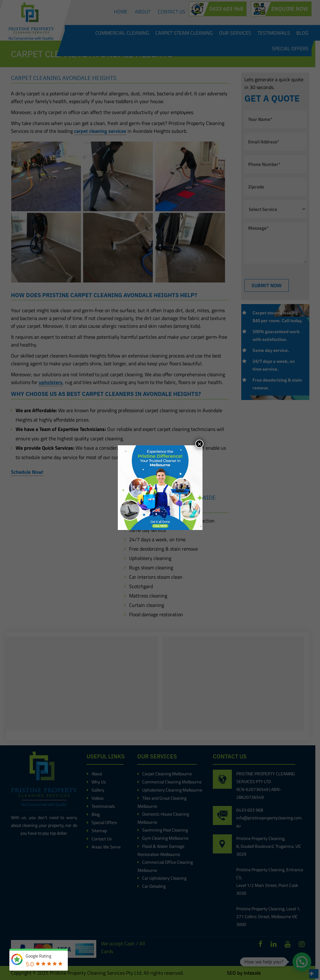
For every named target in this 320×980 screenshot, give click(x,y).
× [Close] (199, 444)
